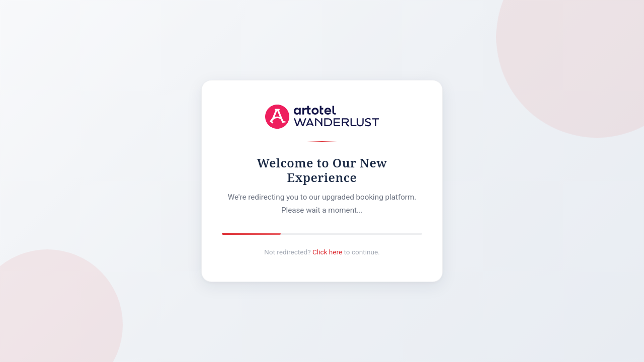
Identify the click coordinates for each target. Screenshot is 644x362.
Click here (327, 252)
